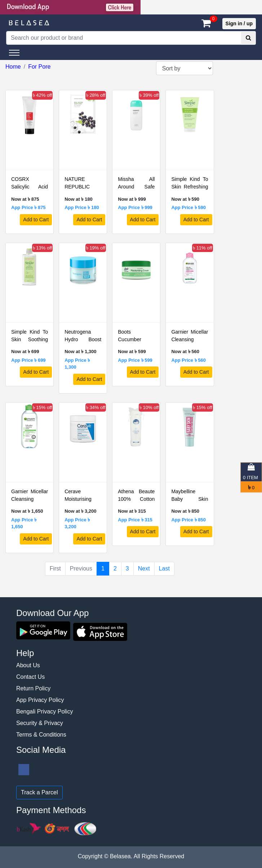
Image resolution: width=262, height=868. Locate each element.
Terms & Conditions (41, 735)
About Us (28, 665)
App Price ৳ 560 (188, 360)
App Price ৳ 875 (28, 207)
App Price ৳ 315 (135, 520)
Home (13, 67)
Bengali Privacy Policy (45, 711)
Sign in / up (239, 23)
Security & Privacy (40, 723)
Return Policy (33, 688)
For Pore (39, 67)
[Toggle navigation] (14, 53)
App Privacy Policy (40, 700)
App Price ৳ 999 (135, 207)
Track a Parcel (39, 792)
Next (144, 568)
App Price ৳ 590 (188, 207)
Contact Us (30, 677)
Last (164, 568)
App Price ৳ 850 (188, 520)
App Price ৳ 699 (28, 360)
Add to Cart (36, 220)
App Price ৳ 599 (135, 360)
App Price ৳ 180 (82, 207)
